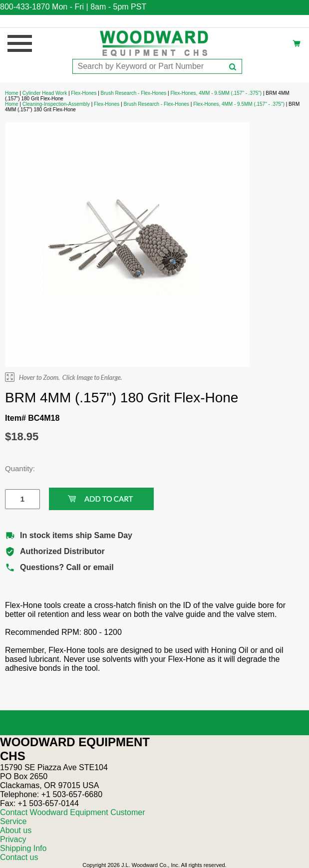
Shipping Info (23, 848)
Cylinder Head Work (45, 93)
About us (16, 830)
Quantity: (15, 468)
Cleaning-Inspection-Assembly (56, 104)
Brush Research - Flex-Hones (134, 93)
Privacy (13, 839)
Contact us (19, 857)
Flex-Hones (84, 93)
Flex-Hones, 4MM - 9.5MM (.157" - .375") (216, 93)
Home (12, 93)
